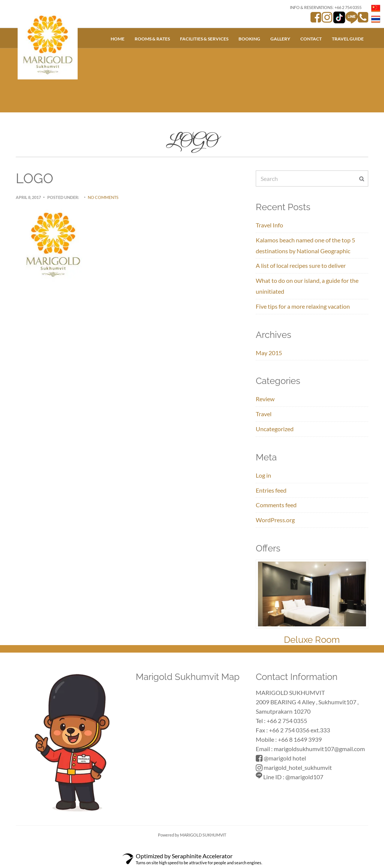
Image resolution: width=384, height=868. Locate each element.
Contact (311, 39)
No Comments (103, 197)
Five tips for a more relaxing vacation (303, 306)
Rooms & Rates (152, 39)
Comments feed (276, 505)
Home (118, 39)
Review (265, 399)
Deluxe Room (312, 640)
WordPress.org (275, 520)
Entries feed (271, 490)
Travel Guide (348, 39)
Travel (264, 414)
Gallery (280, 39)
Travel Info (269, 225)
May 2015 (269, 353)
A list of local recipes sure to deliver (301, 265)
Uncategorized (275, 429)
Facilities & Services (204, 39)
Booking (249, 39)
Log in (263, 475)
